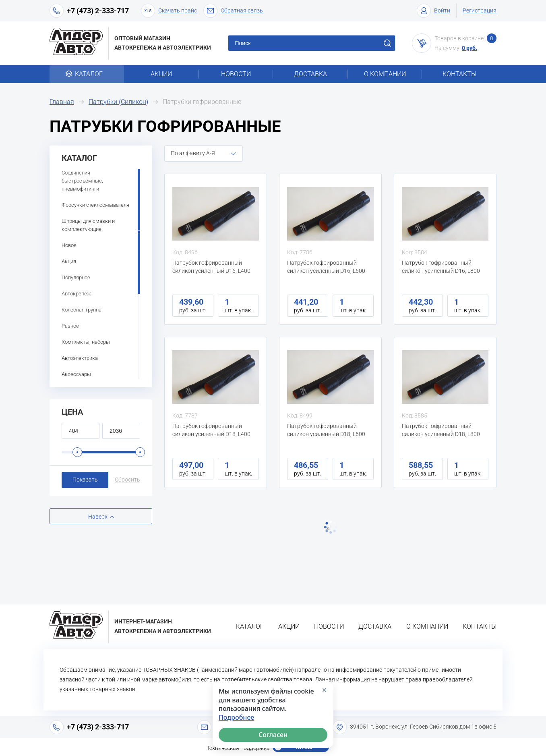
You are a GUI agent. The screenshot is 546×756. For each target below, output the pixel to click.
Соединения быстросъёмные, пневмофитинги (82, 181)
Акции (161, 74)
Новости (236, 74)
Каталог (87, 74)
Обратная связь (233, 11)
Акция (69, 261)
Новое (69, 245)
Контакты (459, 74)
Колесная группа (82, 310)
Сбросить (127, 480)
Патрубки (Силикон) (118, 102)
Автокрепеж (76, 294)
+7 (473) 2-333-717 (98, 11)
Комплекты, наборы (86, 342)
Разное (70, 326)
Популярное (76, 277)
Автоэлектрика (80, 358)
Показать (85, 480)
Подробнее (236, 718)
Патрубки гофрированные (202, 102)
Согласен (273, 735)
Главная (62, 102)
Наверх (98, 517)
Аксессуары (76, 374)
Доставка (310, 74)
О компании (385, 74)
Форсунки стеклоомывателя (95, 205)
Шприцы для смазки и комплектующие (88, 225)
